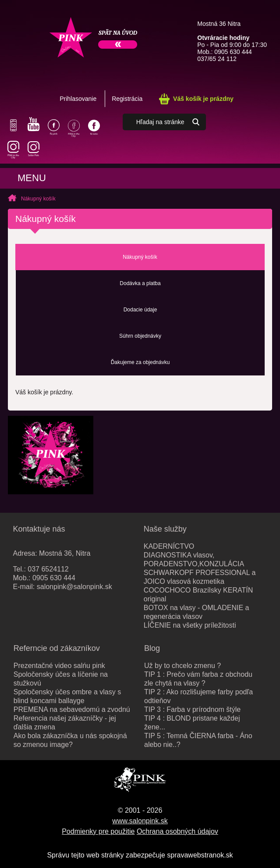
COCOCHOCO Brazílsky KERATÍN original (198, 595)
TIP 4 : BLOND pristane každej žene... (192, 723)
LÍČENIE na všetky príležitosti (190, 625)
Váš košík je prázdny (203, 99)
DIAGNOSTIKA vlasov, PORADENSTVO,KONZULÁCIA (194, 559)
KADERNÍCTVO (169, 546)
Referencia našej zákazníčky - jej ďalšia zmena (65, 723)
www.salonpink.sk (140, 821)
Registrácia (127, 99)
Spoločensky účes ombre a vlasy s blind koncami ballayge (67, 696)
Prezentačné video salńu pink (59, 666)
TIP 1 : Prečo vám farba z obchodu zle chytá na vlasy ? (198, 679)
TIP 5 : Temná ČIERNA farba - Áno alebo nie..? (198, 740)
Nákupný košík (38, 199)
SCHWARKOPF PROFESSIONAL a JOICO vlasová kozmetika (200, 577)
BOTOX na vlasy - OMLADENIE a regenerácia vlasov (197, 612)
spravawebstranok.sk (200, 855)
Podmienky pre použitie (98, 831)
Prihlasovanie (78, 99)
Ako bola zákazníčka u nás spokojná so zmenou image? (70, 740)
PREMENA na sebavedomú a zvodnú (72, 709)
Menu (32, 178)
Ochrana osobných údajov (177, 831)
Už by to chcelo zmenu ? (183, 666)
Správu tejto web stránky (85, 855)
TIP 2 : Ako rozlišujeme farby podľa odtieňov (198, 696)
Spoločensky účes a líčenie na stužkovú (61, 679)
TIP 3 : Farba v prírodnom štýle (192, 709)
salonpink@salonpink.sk (74, 587)
